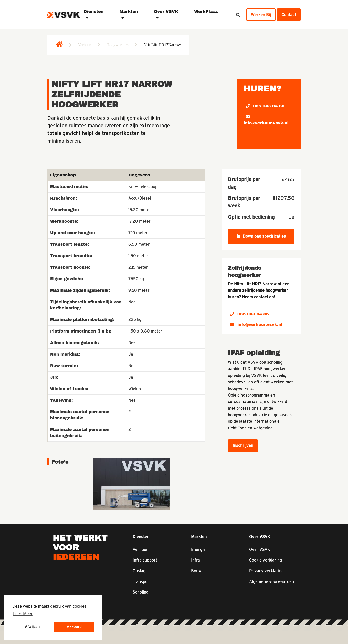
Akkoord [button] (74, 627)
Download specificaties (261, 236)
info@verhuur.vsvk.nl (266, 120)
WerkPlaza (206, 11)
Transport (142, 582)
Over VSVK (260, 550)
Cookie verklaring (266, 560)
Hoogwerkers (117, 45)
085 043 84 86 (265, 106)
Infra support (145, 560)
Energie (198, 550)
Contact (289, 15)
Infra (196, 560)
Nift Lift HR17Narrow (162, 45)
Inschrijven (243, 446)
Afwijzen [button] (32, 627)
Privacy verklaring (266, 571)
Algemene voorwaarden (272, 582)
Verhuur (85, 45)
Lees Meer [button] (23, 614)
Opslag (139, 571)
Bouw (196, 571)
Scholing (141, 592)
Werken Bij (261, 15)
